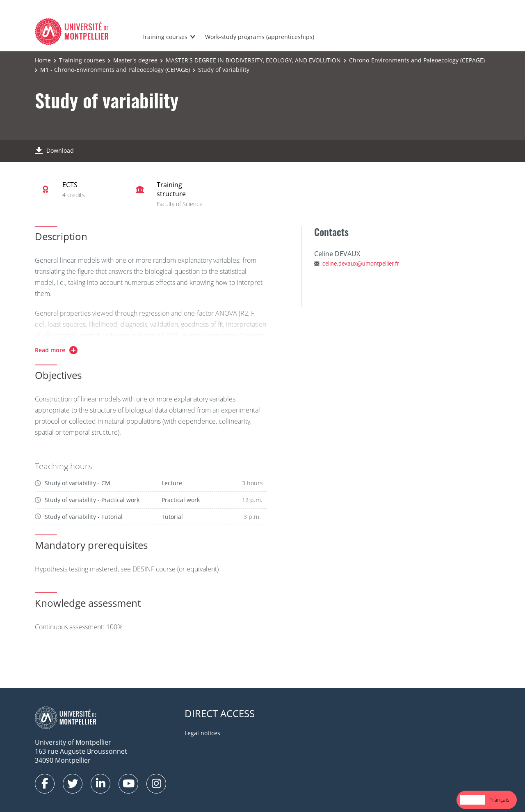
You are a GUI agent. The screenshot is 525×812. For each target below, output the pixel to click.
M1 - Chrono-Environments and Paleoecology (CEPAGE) (115, 70)
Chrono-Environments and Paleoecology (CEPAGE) (417, 60)
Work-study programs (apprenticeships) (260, 37)
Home (43, 60)
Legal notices (202, 733)
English (472, 800)
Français (499, 800)
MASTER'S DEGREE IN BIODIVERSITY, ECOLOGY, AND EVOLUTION (253, 60)
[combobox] (472, 800)
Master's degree (135, 60)
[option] (499, 800)
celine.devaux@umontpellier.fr (361, 263)
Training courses (164, 37)
